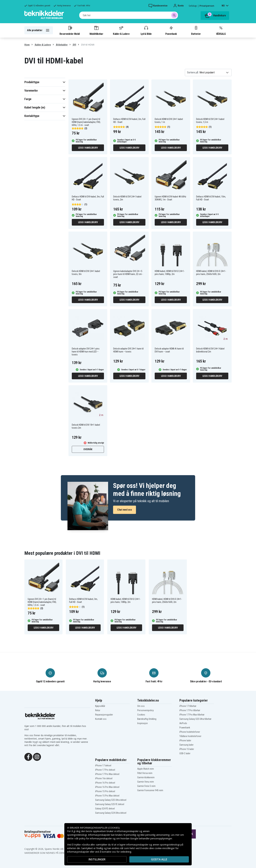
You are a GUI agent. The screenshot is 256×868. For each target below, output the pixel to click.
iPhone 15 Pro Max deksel (107, 796)
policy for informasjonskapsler (96, 838)
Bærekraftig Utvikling (147, 719)
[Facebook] (28, 757)
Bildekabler (62, 45)
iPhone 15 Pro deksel (105, 791)
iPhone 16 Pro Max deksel (107, 787)
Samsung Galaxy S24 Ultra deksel (111, 813)
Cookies (141, 715)
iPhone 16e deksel (104, 778)
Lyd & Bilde (146, 30)
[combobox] (129, 15)
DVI (74, 45)
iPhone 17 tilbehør (188, 706)
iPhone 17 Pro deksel (105, 770)
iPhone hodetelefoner (190, 732)
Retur (98, 710)
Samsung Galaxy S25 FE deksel (110, 804)
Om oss (141, 706)
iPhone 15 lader (187, 749)
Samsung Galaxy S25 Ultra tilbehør (195, 719)
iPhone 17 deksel (103, 765)
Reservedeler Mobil (70, 30)
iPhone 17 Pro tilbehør (190, 710)
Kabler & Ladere (121, 30)
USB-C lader (185, 753)
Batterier (196, 30)
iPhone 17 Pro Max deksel (107, 774)
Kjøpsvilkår (100, 706)
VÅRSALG (221, 30)
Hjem (27, 45)
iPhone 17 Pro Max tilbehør (192, 715)
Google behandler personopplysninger (151, 838)
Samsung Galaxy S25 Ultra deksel (111, 800)
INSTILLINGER (97, 859)
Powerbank (171, 30)
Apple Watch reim (146, 769)
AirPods (183, 723)
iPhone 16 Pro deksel (105, 783)
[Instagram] (37, 757)
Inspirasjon (143, 723)
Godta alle (159, 859)
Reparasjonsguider (104, 715)
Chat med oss (125, 510)
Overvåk (88, 449)
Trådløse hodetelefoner (190, 736)
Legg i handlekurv (88, 148)
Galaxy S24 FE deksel (105, 809)
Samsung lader (186, 745)
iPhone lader (185, 740)
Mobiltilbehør (96, 30)
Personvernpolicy (145, 710)
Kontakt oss (101, 719)
